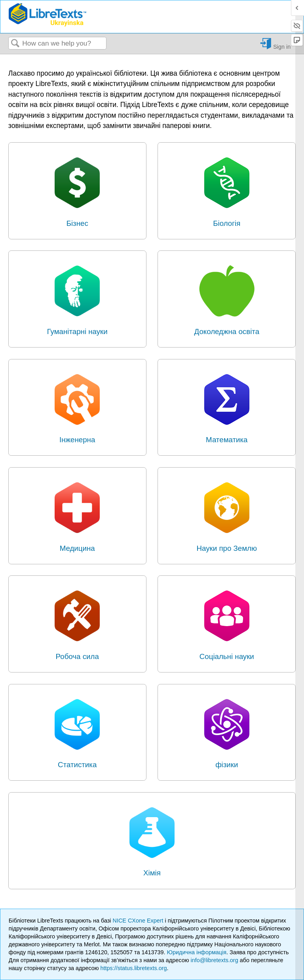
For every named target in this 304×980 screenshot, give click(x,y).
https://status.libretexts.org (134, 968)
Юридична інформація (197, 952)
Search (15, 44)
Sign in (282, 47)
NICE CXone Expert (139, 921)
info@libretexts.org (214, 960)
